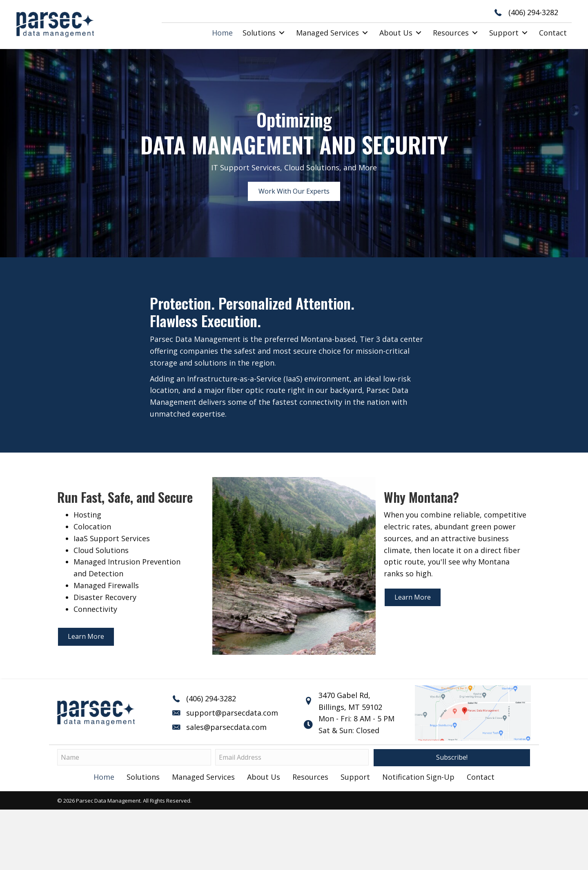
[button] (282, 33)
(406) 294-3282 (533, 12)
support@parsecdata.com (232, 713)
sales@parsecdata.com (226, 727)
